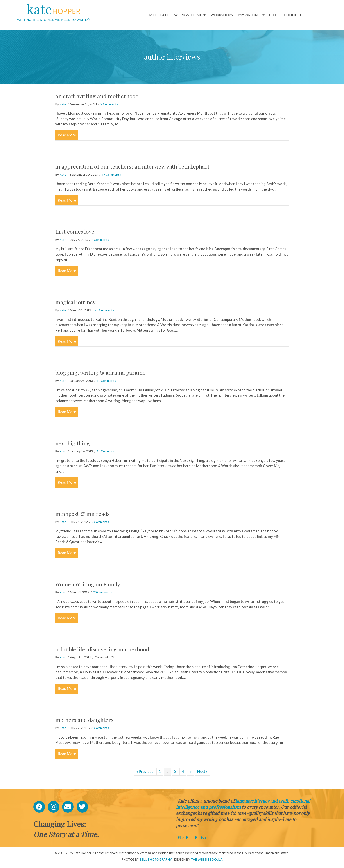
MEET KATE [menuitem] (159, 15)
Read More (68, 135)
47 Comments (111, 175)
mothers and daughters (84, 720)
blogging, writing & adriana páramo (100, 372)
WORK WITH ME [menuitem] (188, 15)
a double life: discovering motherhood (102, 649)
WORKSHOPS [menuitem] (222, 15)
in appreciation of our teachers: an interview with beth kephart (132, 166)
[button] (205, 15)
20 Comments (103, 592)
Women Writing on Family (88, 584)
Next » (202, 771)
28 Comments (104, 310)
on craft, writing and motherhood (97, 96)
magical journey (75, 302)
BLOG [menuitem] (274, 15)
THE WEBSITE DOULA (207, 859)
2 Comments (109, 104)
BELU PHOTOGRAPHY (156, 859)
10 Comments (106, 381)
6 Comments (100, 728)
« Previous (145, 771)
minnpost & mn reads (82, 514)
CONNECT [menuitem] (293, 15)
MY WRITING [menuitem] (249, 15)
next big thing (73, 443)
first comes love (75, 231)
